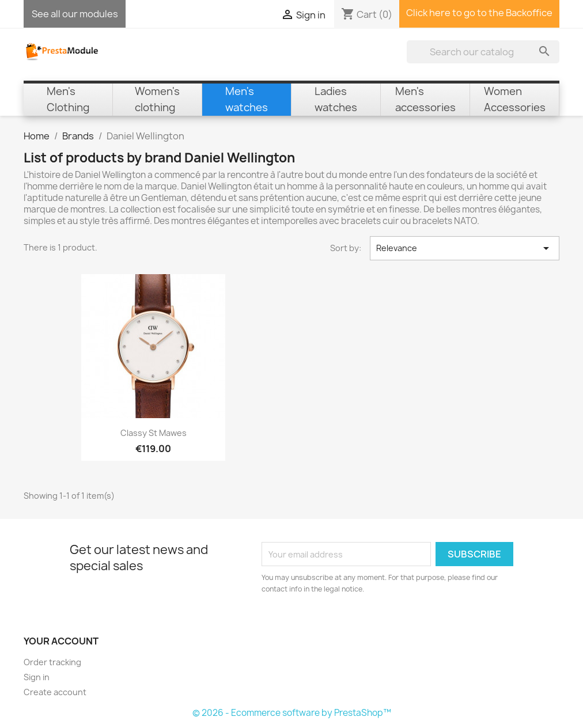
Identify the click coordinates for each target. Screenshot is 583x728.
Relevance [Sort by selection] (465, 248)
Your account (61, 641)
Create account (55, 692)
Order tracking (52, 662)
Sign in (37, 677)
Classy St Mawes (154, 433)
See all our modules (75, 14)
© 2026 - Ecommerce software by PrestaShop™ (292, 713)
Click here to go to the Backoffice (479, 13)
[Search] (483, 52)
